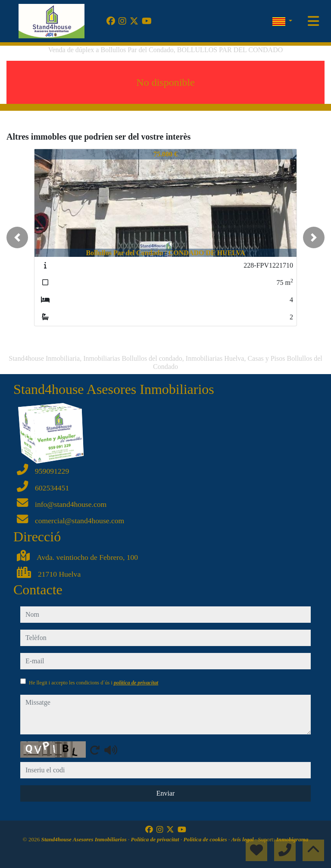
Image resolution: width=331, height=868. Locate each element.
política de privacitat (136, 683)
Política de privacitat (156, 839)
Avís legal (243, 839)
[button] (17, 237)
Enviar (166, 793)
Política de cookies (206, 839)
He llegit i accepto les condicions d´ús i (94, 683)
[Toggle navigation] (313, 21)
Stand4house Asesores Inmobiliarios (85, 839)
